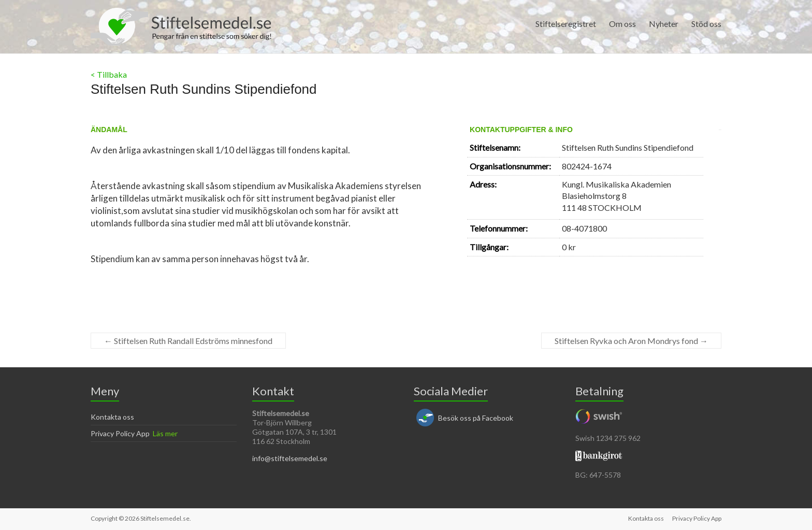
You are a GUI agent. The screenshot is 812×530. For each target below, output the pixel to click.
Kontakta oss (112, 417)
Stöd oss (706, 24)
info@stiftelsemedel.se (290, 458)
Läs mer (165, 433)
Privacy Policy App (120, 433)
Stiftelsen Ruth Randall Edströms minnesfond (188, 341)
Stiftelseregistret (566, 24)
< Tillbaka (109, 74)
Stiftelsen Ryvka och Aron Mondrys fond (631, 341)
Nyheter (664, 24)
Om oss (622, 24)
